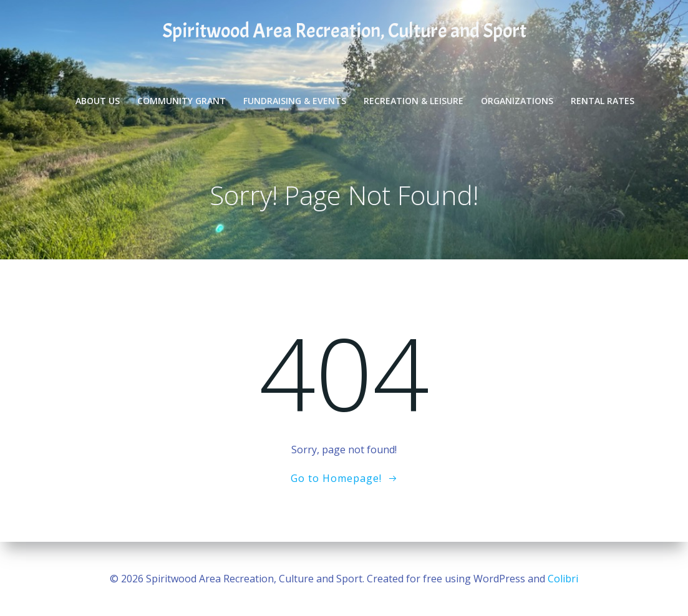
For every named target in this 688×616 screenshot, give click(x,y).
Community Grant (182, 100)
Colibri (563, 579)
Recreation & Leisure (414, 100)
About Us (98, 100)
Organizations (518, 100)
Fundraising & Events (295, 100)
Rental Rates (603, 100)
